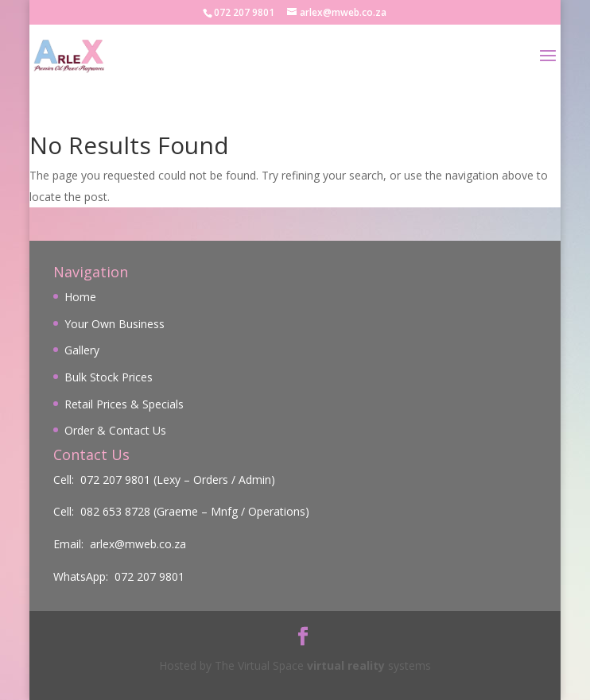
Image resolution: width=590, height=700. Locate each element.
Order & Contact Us (115, 430)
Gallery (82, 350)
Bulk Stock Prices (109, 377)
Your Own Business (115, 324)
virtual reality (346, 665)
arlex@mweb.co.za (138, 544)
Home (80, 297)
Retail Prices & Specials (124, 404)
